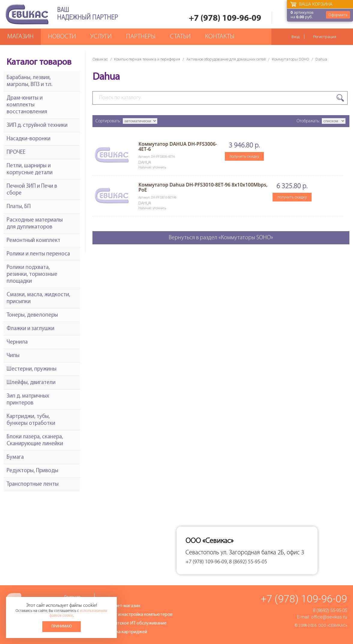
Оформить (338, 15)
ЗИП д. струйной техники (37, 125)
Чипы (13, 356)
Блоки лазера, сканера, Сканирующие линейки (35, 440)
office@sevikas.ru (329, 617)
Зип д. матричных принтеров (28, 400)
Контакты (220, 37)
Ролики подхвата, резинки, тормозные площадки (32, 274)
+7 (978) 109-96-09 (225, 18)
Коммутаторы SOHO (291, 59)
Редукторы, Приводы (32, 471)
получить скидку (244, 156)
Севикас (100, 59)
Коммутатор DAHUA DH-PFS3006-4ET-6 (178, 146)
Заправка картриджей (124, 632)
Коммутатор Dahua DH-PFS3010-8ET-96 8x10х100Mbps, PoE (203, 187)
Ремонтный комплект (33, 241)
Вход (296, 37)
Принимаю (62, 626)
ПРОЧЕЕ (16, 152)
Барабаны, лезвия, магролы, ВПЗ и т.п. (29, 81)
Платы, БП (19, 207)
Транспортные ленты (33, 484)
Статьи (180, 37)
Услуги (101, 37)
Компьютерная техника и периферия (147, 59)
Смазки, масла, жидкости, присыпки (38, 298)
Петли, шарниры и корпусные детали (30, 169)
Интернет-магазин (121, 606)
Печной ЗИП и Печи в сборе (32, 190)
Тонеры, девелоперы (32, 315)
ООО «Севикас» (333, 625)
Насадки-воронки (29, 139)
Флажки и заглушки (30, 329)
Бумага (15, 457)
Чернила (17, 342)
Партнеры (141, 37)
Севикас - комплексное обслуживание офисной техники (27, 14)
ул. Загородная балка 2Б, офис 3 (262, 553)
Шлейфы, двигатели (31, 383)
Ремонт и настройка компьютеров (137, 615)
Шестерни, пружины (32, 369)
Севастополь (202, 553)
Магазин (20, 37)
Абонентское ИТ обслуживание (134, 623)
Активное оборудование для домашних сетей (226, 59)
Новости (62, 37)
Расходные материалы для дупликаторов (35, 224)
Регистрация (325, 37)
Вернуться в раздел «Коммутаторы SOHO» (221, 238)
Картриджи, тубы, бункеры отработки (31, 420)
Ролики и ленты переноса (38, 254)
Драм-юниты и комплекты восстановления (27, 105)
